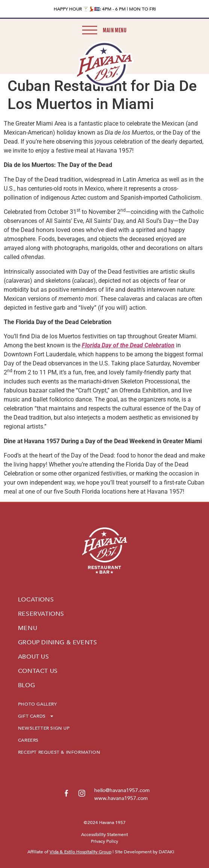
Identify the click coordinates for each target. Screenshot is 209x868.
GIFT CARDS (36, 716)
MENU (28, 628)
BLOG (26, 685)
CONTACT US (38, 671)
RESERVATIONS (41, 614)
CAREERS (28, 740)
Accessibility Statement (105, 835)
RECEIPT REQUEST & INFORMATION (59, 752)
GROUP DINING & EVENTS (58, 642)
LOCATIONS (36, 600)
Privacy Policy (105, 841)
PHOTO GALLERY (38, 704)
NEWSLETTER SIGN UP (44, 728)
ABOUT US (34, 657)
